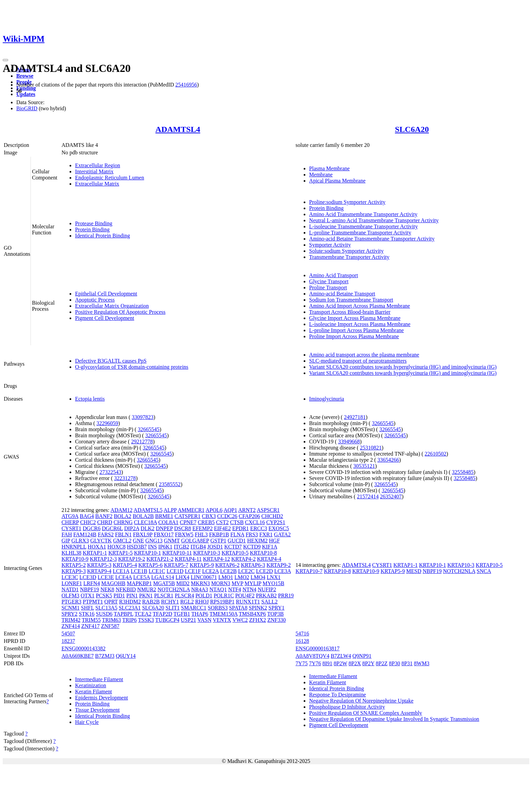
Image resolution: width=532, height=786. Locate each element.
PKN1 (146, 596)
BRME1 (164, 516)
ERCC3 (259, 528)
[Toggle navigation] (5, 60)
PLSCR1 (164, 596)
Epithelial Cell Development (106, 294)
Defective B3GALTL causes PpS (111, 361)
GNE (138, 541)
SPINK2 (258, 608)
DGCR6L (112, 528)
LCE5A (142, 577)
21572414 (368, 496)
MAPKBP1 (139, 583)
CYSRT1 (71, 528)
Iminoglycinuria (327, 399)
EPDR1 (240, 528)
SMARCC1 (194, 608)
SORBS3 (218, 608)
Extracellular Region (98, 165)
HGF (274, 541)
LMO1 (226, 577)
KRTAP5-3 (99, 565)
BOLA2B (143, 516)
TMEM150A (223, 614)
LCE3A (282, 571)
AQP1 (230, 510)
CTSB (237, 522)
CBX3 (209, 516)
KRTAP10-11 (177, 553)
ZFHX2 (258, 620)
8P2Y (368, 663)
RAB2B (151, 602)
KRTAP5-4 (125, 565)
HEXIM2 (257, 541)
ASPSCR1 (268, 510)
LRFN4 (92, 583)
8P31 (407, 663)
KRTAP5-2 (74, 565)
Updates (26, 94)
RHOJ (202, 602)
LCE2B (229, 571)
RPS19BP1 (222, 602)
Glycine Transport (329, 281)
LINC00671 (204, 577)
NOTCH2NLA (174, 589)
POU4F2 (245, 596)
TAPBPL (123, 614)
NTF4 (234, 589)
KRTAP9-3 (74, 571)
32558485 (463, 472)
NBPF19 (90, 589)
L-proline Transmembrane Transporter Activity (360, 233)
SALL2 (269, 602)
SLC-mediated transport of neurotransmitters (358, 361)
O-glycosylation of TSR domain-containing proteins (132, 367)
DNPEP (164, 528)
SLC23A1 (130, 608)
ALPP (170, 510)
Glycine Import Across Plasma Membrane (355, 318)
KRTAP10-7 (309, 571)
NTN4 (250, 589)
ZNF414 (71, 626)
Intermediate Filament (99, 679)
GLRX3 (80, 541)
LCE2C (246, 571)
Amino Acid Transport (334, 275)
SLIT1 (173, 608)
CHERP (70, 522)
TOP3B (276, 614)
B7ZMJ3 (105, 656)
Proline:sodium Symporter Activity (347, 202)
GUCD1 (237, 541)
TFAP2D (163, 614)
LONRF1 (72, 583)
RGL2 (187, 602)
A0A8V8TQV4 (312, 656)
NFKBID (126, 589)
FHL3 (201, 534)
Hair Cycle (87, 722)
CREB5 (206, 522)
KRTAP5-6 (151, 565)
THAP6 (200, 614)
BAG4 (87, 516)
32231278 (125, 478)
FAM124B (85, 534)
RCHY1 (170, 602)
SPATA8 (238, 608)
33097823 (142, 417)
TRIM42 (71, 620)
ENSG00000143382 (83, 648)
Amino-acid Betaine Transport (342, 294)
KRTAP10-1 (148, 553)
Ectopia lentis (90, 399)
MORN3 (221, 583)
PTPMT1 (93, 602)
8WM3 (422, 663)
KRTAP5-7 (176, 565)
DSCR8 (183, 528)
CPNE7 (188, 522)
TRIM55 (91, 620)
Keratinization (91, 685)
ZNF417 (90, 626)
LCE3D (88, 577)
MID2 (183, 583)
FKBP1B (219, 534)
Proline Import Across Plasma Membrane (354, 336)
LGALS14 (163, 577)
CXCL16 (255, 522)
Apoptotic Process (95, 300)
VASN (205, 620)
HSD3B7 (137, 547)
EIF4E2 (223, 528)
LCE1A (121, 571)
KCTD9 (252, 547)
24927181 (355, 417)
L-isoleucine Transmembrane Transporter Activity (363, 226)
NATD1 (70, 589)
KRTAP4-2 (244, 559)
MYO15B (273, 583)
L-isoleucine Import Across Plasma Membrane (360, 324)
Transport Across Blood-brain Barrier (350, 312)
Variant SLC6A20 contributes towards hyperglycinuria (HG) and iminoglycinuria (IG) (403, 367)
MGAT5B (164, 583)
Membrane (321, 175)
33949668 (349, 442)
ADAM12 (122, 510)
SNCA (484, 571)
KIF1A (269, 547)
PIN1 (132, 596)
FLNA (237, 534)
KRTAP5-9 (202, 565)
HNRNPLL (74, 547)
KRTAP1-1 (95, 553)
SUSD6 (104, 614)
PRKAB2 (266, 596)
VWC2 (240, 620)
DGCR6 (92, 528)
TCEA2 (143, 614)
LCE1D (175, 571)
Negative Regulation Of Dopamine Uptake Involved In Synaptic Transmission (394, 719)
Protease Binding (94, 223)
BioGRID (27, 108)
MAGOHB (113, 583)
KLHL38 (71, 553)
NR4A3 (199, 589)
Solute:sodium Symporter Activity (346, 251)
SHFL (88, 608)
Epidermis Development (101, 698)
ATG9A (70, 516)
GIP (66, 541)
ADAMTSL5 (148, 510)
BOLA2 (122, 516)
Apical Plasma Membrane (337, 181)
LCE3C (70, 577)
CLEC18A (146, 522)
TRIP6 (129, 620)
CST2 (222, 522)
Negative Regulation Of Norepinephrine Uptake (361, 701)
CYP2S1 (276, 522)
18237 (68, 641)
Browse (25, 76)
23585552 (170, 484)
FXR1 (266, 534)
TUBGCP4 (167, 620)
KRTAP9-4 (99, 571)
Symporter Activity (330, 245)
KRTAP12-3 (103, 559)
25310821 (371, 448)
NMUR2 (147, 589)
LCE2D (265, 571)
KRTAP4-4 (269, 559)
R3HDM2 (130, 602)
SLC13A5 (106, 608)
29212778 (142, 442)
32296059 (107, 423)
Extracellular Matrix (97, 184)
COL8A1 (168, 522)
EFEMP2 (203, 528)
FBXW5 (184, 534)
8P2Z (382, 663)
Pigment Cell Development (104, 318)
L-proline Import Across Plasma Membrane (356, 330)
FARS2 (106, 534)
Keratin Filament (93, 692)
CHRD (104, 522)
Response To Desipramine (337, 695)
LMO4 (258, 577)
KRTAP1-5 (120, 553)
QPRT (111, 602)
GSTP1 (218, 541)
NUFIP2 (267, 589)
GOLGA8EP (195, 541)
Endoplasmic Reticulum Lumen (110, 178)
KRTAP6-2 (227, 565)
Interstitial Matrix (94, 171)
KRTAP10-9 (75, 559)
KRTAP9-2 (279, 565)
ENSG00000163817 (318, 648)
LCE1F (193, 571)
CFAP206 (250, 516)
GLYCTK (101, 541)
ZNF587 (110, 626)
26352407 (391, 496)
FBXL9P (143, 534)
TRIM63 (112, 620)
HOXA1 (97, 547)
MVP (237, 583)
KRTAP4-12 (216, 559)
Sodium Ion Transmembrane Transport (351, 300)
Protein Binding (92, 229)
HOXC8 (117, 547)
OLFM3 (70, 596)
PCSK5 (104, 596)
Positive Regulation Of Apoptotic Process (120, 312)
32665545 (149, 429)
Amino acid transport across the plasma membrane (364, 355)
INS (153, 547)
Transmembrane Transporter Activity (349, 257)
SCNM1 (70, 608)
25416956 (186, 85)
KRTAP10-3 (207, 553)
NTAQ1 (218, 589)
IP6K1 (165, 547)
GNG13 (154, 541)
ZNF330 (277, 620)
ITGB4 (198, 547)
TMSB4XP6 (252, 614)
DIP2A (132, 528)
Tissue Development (97, 710)
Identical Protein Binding (102, 236)
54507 (68, 634)
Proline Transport (328, 287)
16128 (302, 641)
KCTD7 (233, 547)
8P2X (355, 663)
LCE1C (157, 571)
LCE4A (124, 577)
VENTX (222, 620)
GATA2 (282, 534)
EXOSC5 (279, 528)
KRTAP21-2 (160, 559)
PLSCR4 (184, 596)
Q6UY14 (126, 656)
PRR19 (286, 596)
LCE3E (106, 577)
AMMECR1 (191, 510)
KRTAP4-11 (188, 559)
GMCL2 (122, 541)
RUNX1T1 (248, 602)
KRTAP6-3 (253, 565)
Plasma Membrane (329, 168)
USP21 (188, 620)
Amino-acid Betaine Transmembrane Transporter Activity (372, 239)
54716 (302, 634)
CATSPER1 (188, 516)
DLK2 (147, 528)
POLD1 (204, 596)
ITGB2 (181, 547)
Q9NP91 (362, 656)
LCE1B (139, 571)
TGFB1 (182, 614)
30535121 (364, 466)
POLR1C (224, 596)
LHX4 (182, 577)
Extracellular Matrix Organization (112, 306)
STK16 (87, 614)
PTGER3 (71, 602)
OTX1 (88, 596)
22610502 (436, 454)
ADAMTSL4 (178, 129)
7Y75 (302, 663)
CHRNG (123, 522)
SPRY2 (69, 614)
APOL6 (214, 510)
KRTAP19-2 (132, 559)
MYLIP (253, 583)
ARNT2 (247, 510)
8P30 (394, 663)
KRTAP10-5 (235, 553)
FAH (67, 534)
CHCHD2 (272, 516)
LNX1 (274, 577)
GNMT (172, 541)
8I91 (327, 663)
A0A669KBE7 (78, 656)
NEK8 (107, 589)
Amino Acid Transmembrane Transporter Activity (363, 214)
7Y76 (315, 663)
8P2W (341, 663)
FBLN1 (123, 534)
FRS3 (252, 534)
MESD (414, 571)
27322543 (110, 472)
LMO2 (242, 577)
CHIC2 (88, 522)
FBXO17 (164, 534)
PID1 (119, 596)
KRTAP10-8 (264, 553)
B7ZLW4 (341, 656)
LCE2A (211, 571)
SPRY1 (276, 608)
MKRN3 (201, 583)
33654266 (388, 460)
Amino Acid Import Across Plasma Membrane (359, 306)
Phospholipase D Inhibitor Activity (347, 707)
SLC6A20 (412, 129)
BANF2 (104, 516)
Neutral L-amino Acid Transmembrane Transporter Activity (374, 220)
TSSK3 (146, 620)
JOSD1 (215, 547)
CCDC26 (227, 516)
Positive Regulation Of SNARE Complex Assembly (366, 713)
